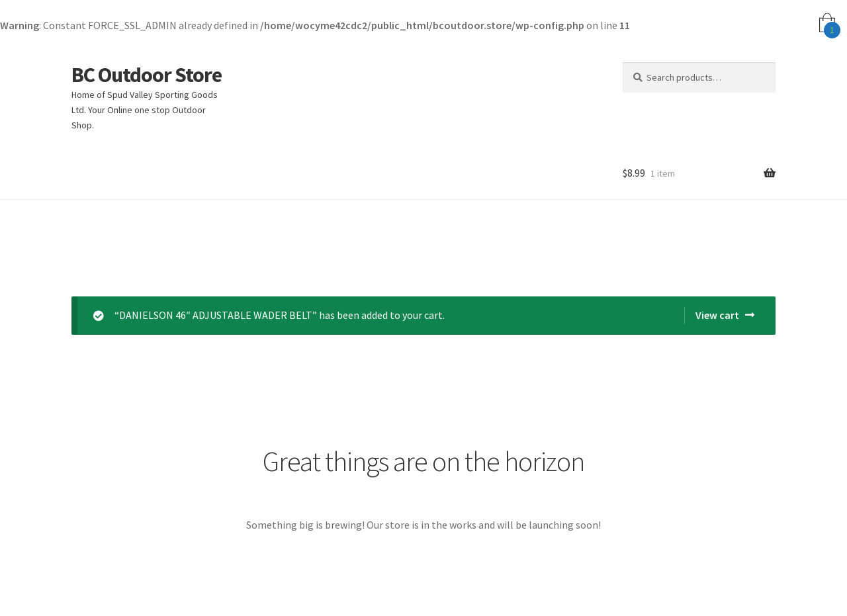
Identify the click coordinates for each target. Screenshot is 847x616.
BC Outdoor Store (147, 75)
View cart (717, 315)
